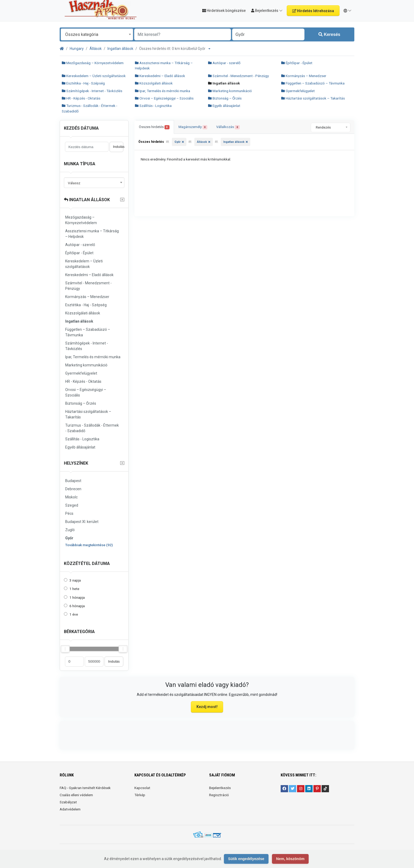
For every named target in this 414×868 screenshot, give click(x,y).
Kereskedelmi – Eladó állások (160, 76)
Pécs (69, 513)
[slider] (65, 649)
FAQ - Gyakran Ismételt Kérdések (85, 788)
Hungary (77, 49)
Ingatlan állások (120, 49)
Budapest (73, 481)
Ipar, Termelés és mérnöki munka (163, 91)
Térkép (140, 795)
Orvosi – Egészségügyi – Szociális (164, 98)
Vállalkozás (228, 127)
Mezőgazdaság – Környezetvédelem (93, 63)
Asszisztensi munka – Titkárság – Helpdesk (92, 234)
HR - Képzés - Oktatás (81, 98)
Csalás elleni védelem (76, 795)
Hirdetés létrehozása (313, 11)
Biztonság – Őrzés (225, 98)
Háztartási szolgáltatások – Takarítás (313, 98)
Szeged (72, 505)
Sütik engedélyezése (246, 859)
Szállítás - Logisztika (153, 106)
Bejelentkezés (220, 788)
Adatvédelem (70, 809)
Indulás (118, 147)
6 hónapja (77, 606)
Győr (69, 538)
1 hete (74, 589)
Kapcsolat (142, 788)
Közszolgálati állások (154, 83)
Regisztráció (219, 795)
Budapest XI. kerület (82, 522)
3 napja (75, 580)
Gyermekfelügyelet (298, 91)
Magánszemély (193, 127)
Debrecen (73, 489)
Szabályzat (68, 802)
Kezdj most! (207, 707)
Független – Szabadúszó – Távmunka (313, 83)
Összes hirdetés (154, 127)
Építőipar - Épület (297, 63)
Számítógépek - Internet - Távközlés (92, 91)
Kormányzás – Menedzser (304, 76)
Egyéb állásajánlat (224, 106)
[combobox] (97, 34)
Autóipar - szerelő (224, 63)
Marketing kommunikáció (230, 91)
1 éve (74, 614)
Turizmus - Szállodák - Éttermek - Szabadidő (92, 428)
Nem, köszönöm (290, 859)
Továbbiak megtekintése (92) (89, 545)
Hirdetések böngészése (224, 11)
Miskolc (71, 497)
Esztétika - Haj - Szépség (83, 83)
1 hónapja (77, 597)
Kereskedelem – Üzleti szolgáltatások (94, 76)
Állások (96, 49)
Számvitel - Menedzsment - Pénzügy (238, 76)
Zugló (70, 530)
